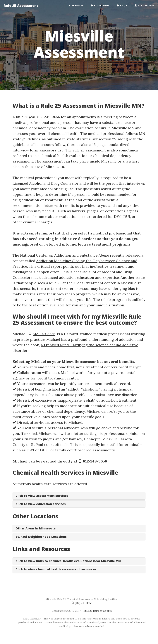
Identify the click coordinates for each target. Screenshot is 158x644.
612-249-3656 (44, 334)
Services (76, 5)
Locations (100, 5)
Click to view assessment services (42, 496)
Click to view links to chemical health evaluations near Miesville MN (68, 561)
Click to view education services (41, 504)
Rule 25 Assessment (21, 6)
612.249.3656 (144, 5)
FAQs (122, 5)
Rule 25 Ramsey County (98, 611)
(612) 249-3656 (84, 603)
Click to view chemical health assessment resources (56, 569)
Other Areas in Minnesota (36, 528)
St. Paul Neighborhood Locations (41, 537)
